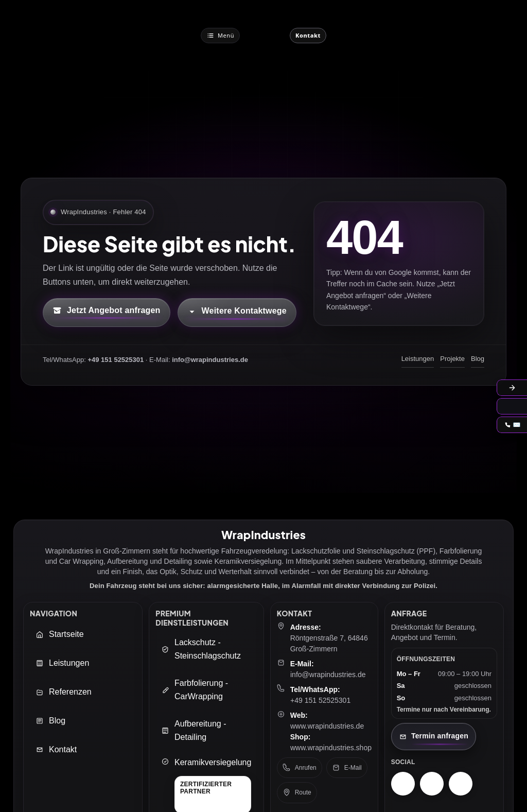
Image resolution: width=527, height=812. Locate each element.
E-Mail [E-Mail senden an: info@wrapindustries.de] (347, 768)
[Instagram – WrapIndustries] (403, 784)
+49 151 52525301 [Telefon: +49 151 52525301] (320, 700)
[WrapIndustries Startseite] (265, 35)
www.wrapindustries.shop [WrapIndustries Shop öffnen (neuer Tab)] (331, 748)
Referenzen (64, 692)
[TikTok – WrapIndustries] (461, 784)
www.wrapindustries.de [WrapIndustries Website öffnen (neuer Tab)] (327, 726)
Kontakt (56, 749)
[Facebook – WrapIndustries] (432, 784)
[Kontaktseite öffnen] (434, 737)
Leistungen (418, 359)
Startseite (60, 634)
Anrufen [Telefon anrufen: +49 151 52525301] (300, 768)
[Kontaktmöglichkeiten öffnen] (237, 313)
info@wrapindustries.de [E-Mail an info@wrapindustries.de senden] (328, 675)
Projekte (452, 359)
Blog (478, 359)
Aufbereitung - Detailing (194, 730)
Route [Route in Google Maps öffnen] (297, 792)
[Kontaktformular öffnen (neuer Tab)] (107, 313)
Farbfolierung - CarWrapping (195, 690)
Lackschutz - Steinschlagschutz (201, 649)
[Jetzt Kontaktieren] (308, 36)
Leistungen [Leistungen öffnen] (62, 663)
